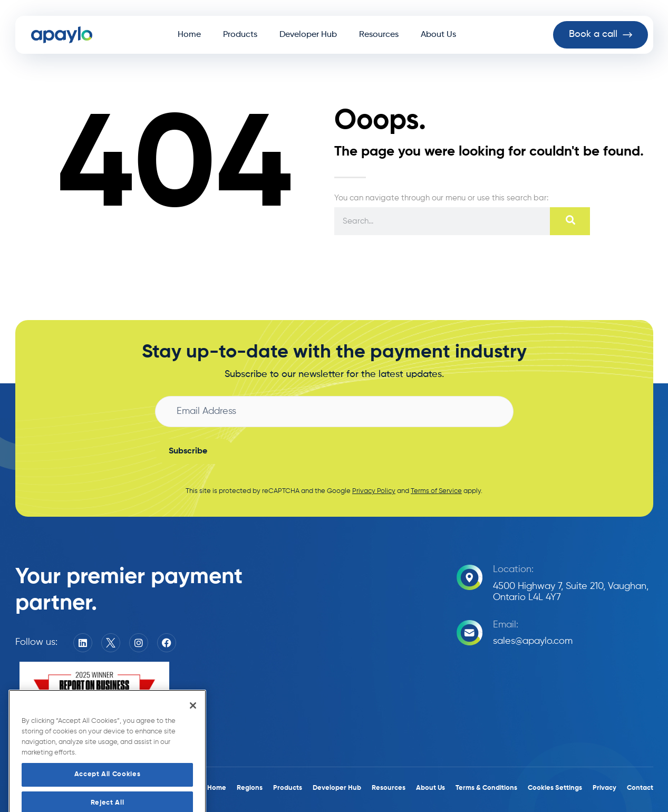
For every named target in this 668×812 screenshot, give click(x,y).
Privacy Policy (374, 491)
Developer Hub (308, 35)
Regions (250, 788)
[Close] (193, 725)
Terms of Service (436, 491)
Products (240, 35)
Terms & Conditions (486, 788)
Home (189, 35)
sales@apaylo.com (533, 641)
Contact (640, 788)
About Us (438, 35)
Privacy (604, 788)
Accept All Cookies (108, 794)
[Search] (570, 221)
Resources (379, 35)
